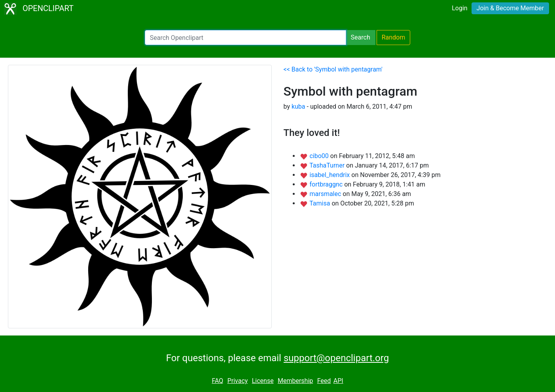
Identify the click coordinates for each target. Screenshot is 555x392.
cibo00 (320, 156)
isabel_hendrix (330, 175)
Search (361, 37)
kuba (298, 106)
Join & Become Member (510, 8)
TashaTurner (328, 165)
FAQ (217, 381)
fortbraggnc (327, 184)
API (338, 381)
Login (459, 8)
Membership (295, 381)
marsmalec (326, 194)
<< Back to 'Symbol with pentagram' (333, 69)
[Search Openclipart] (245, 38)
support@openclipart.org (336, 358)
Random (394, 37)
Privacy (238, 381)
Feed (324, 381)
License (263, 381)
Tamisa (320, 203)
